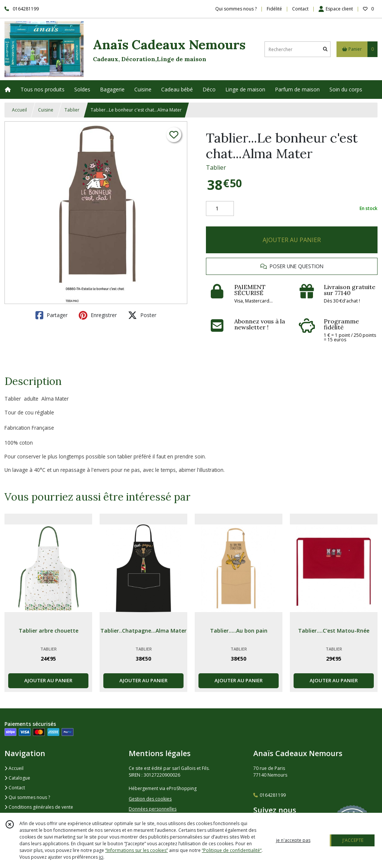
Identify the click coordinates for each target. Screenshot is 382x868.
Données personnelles (153, 809)
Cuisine (46, 110)
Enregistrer (98, 315)
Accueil (19, 110)
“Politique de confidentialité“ (232, 850)
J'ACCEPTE (353, 840)
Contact (300, 9)
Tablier (72, 110)
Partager (51, 315)
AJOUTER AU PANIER (292, 240)
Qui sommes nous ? (27, 797)
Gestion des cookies (150, 799)
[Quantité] (220, 209)
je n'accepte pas (293, 840)
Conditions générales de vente (39, 807)
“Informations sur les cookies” (137, 850)
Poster (142, 315)
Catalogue (17, 778)
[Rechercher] (325, 49)
